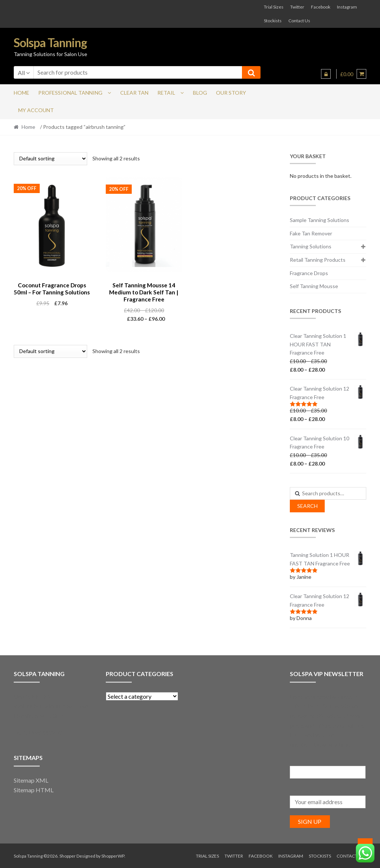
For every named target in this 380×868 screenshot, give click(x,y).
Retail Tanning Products (318, 260)
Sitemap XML (31, 780)
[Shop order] (50, 159)
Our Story (231, 93)
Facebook (321, 7)
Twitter (297, 7)
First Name (305, 761)
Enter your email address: (325, 791)
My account (36, 110)
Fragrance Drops (309, 273)
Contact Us (299, 21)
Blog (200, 93)
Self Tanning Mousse (314, 286)
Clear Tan (134, 93)
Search (307, 506)
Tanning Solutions (311, 246)
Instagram (347, 7)
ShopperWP (113, 856)
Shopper (68, 856)
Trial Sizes (274, 7)
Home (22, 93)
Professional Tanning (70, 93)
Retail (166, 93)
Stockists (273, 21)
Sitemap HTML (34, 790)
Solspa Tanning (50, 43)
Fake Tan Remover (311, 233)
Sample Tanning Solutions (320, 220)
